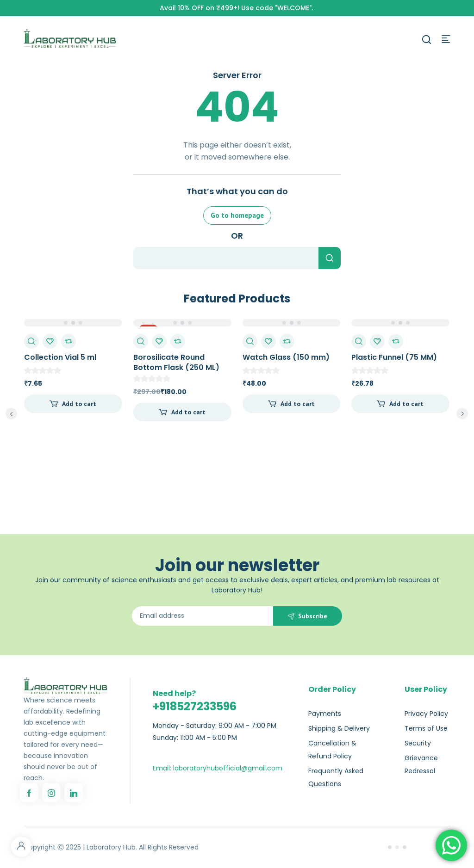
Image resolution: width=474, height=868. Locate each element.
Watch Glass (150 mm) (286, 357)
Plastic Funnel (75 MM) (394, 357)
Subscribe (313, 616)
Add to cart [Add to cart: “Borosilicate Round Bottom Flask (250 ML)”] (188, 412)
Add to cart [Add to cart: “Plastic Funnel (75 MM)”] (406, 404)
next (462, 414)
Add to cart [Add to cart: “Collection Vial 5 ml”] (79, 404)
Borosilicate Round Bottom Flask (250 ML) (176, 362)
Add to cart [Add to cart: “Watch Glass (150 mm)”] (298, 404)
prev (11, 414)
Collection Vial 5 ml (60, 357)
